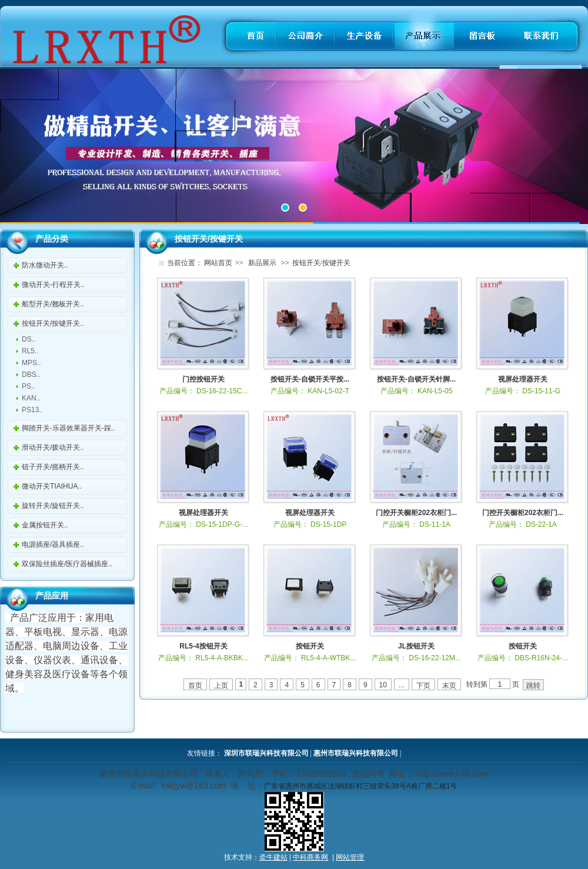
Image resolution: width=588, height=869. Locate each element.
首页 (195, 686)
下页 (423, 686)
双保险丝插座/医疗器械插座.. (67, 564)
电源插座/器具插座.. (53, 544)
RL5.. (30, 351)
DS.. (29, 339)
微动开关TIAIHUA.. (52, 486)
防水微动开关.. (45, 265)
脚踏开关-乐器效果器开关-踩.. (69, 428)
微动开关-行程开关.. (53, 285)
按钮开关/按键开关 (321, 263)
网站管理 (350, 857)
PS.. (29, 386)
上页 (221, 686)
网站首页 (218, 263)
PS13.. (32, 410)
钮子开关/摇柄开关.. (53, 467)
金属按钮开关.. (45, 525)
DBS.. (31, 375)
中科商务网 (310, 857)
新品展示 (262, 263)
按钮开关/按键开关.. (53, 323)
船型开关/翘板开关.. (53, 304)
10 (383, 685)
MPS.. (31, 363)
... (402, 685)
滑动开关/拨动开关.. (53, 447)
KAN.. (31, 398)
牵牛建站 (273, 857)
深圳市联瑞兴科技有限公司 (266, 753)
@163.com (206, 786)
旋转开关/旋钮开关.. (53, 506)
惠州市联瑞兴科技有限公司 (356, 753)
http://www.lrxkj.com (452, 774)
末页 (449, 686)
